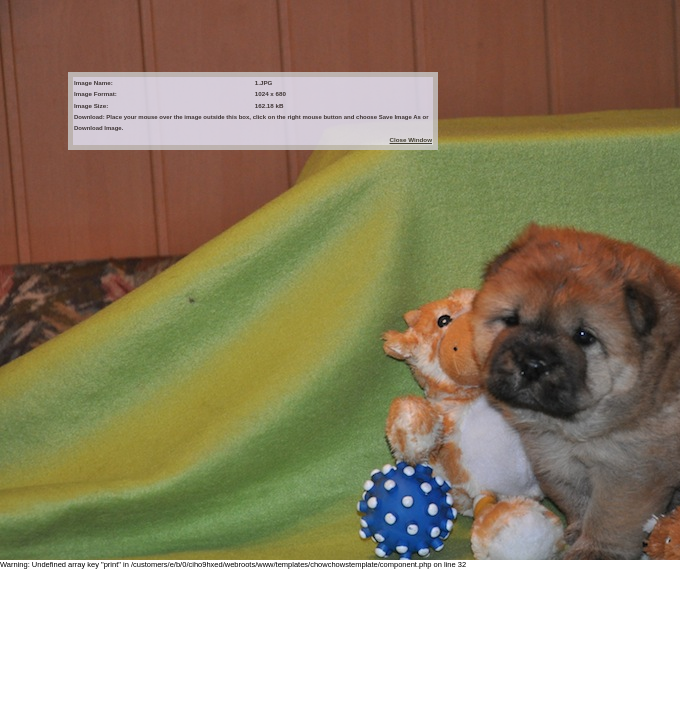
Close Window (411, 139)
